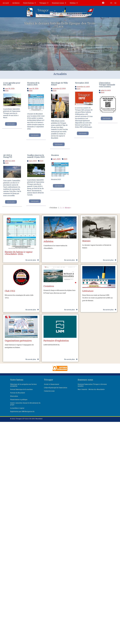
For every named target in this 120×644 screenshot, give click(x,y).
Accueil (6, 3)
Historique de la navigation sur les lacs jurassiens (23, 385)
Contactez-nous (49, 391)
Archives (16, 3)
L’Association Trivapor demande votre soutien (107, 85)
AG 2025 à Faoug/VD (8, 156)
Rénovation (14, 396)
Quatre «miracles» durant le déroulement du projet (25, 404)
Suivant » (68, 208)
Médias (74, 3)
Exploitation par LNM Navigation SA (22, 411)
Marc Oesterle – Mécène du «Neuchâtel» (91, 389)
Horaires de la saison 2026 (33, 84)
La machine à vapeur (17, 408)
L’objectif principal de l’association (56, 388)
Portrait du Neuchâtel (18, 393)
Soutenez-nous (59, 3)
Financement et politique (19, 400)
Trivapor (44, 3)
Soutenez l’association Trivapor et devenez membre (92, 385)
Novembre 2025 (82, 83)
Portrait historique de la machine (21, 389)
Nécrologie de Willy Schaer (59, 84)
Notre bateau (29, 3)
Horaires (55, 155)
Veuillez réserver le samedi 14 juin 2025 (36, 156)
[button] (2, 44)
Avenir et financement (52, 384)
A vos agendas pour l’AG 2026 (12, 84)
